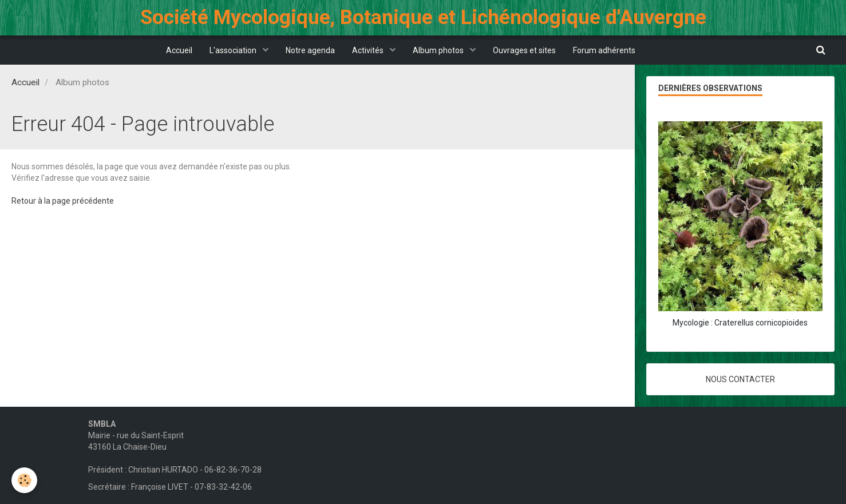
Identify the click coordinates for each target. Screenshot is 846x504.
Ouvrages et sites (524, 50)
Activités (369, 50)
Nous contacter (740, 379)
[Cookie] (24, 480)
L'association (234, 50)
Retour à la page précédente (63, 201)
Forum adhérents (604, 50)
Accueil (179, 50)
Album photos (439, 50)
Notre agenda (310, 50)
